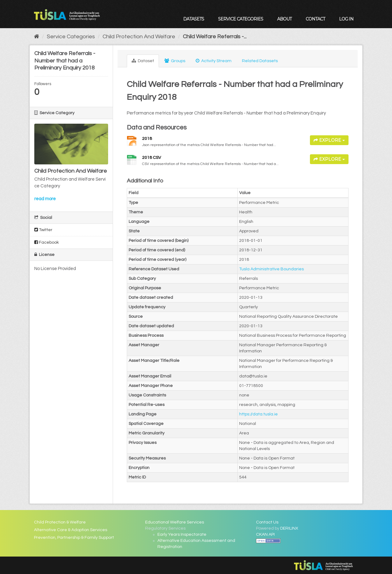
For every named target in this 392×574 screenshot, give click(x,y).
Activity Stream (214, 61)
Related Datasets (260, 61)
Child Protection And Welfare (139, 37)
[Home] (37, 37)
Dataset (143, 61)
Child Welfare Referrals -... (215, 37)
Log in (346, 19)
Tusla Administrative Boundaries (271, 269)
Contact (315, 19)
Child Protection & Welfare (60, 522)
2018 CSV (152, 158)
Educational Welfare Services (175, 522)
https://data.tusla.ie (258, 414)
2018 (147, 139)
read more (45, 199)
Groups (175, 61)
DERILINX (289, 528)
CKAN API (265, 535)
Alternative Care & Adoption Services (71, 530)
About (284, 19)
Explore (329, 140)
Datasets (194, 19)
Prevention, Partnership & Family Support (74, 538)
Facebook (47, 242)
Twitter (43, 230)
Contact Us (267, 522)
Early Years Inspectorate (182, 535)
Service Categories (241, 19)
